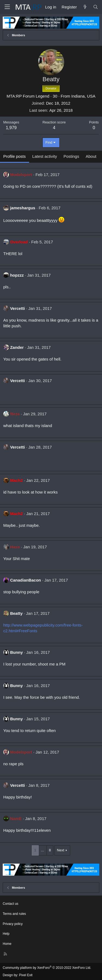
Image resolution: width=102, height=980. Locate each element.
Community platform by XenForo (47, 968)
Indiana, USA (83, 96)
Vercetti (17, 308)
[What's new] (85, 7)
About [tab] (91, 156)
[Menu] (7, 7)
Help (6, 934)
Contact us (10, 904)
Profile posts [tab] (15, 156)
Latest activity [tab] (45, 156)
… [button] (43, 850)
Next (61, 850)
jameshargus (23, 208)
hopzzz (17, 275)
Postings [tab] (71, 156)
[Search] (96, 7)
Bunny (16, 652)
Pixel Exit (26, 975)
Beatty (16, 613)
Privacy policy (13, 924)
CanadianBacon (25, 580)
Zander (17, 347)
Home (7, 944)
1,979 (11, 128)
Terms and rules (14, 914)
